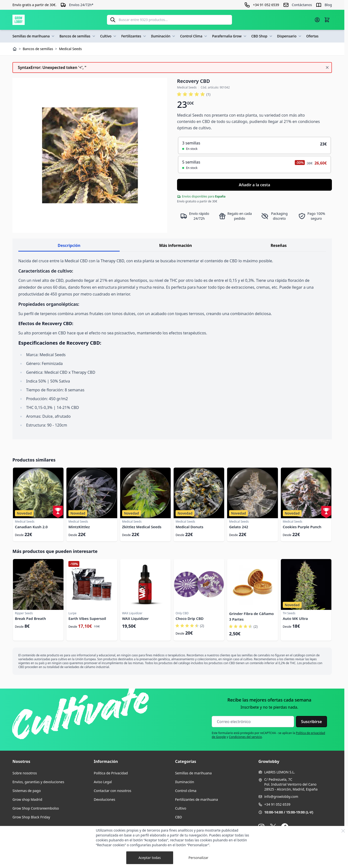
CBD (179, 817)
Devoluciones (105, 799)
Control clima (186, 791)
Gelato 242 (239, 527)
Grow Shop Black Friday (31, 817)
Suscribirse (311, 722)
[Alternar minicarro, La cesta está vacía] (327, 20)
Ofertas (312, 36)
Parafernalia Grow (230, 36)
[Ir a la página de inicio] (19, 20)
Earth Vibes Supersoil (87, 618)
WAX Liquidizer (135, 618)
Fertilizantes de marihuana (196, 799)
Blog (328, 5)
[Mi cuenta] (317, 20)
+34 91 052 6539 (277, 804)
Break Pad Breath (30, 618)
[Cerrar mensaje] (327, 67)
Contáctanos (302, 5)
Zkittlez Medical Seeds (142, 527)
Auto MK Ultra (295, 618)
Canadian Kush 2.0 (31, 527)
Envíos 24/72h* (81, 5)
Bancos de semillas (78, 36)
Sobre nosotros (25, 773)
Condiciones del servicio (245, 737)
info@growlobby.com (281, 797)
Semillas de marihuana (34, 36)
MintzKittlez (79, 527)
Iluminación (163, 36)
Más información (176, 245)
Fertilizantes (134, 36)
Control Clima (194, 36)
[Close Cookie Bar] (343, 831)
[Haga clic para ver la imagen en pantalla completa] (90, 155)
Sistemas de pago (27, 791)
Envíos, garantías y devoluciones (38, 782)
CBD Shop (262, 36)
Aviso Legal (103, 782)
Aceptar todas (150, 858)
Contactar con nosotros (112, 791)
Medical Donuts (190, 527)
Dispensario (290, 36)
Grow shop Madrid (27, 799)
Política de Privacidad (111, 773)
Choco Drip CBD (190, 618)
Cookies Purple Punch (302, 527)
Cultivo (109, 36)
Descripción (69, 245)
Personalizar (198, 858)
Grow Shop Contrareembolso (36, 808)
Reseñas (279, 245)
